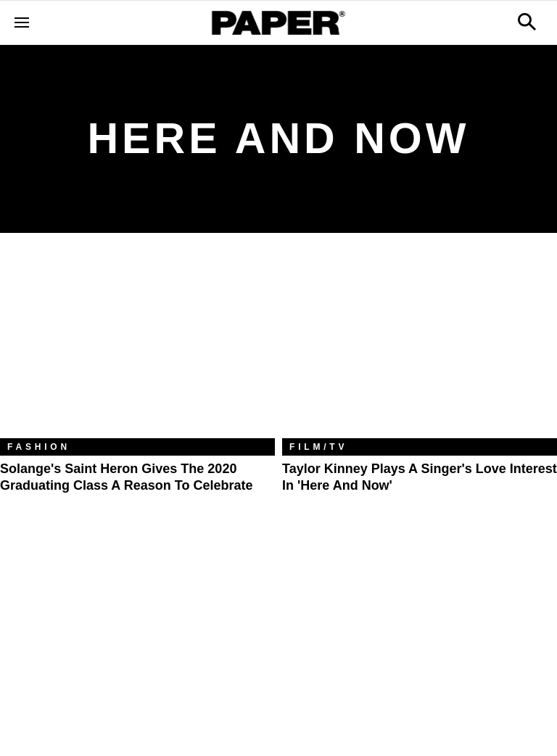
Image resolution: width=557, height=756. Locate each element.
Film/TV (318, 447)
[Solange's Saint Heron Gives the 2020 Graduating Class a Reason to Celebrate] (137, 346)
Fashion (39, 447)
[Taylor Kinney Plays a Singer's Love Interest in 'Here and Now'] (420, 346)
